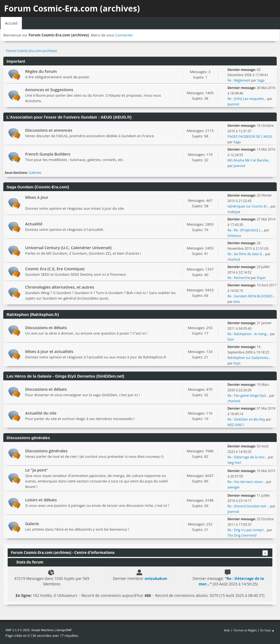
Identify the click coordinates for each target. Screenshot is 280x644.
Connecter (124, 35)
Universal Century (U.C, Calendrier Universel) (68, 248)
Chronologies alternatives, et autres (60, 287)
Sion (231, 339)
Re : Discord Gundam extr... (248, 506)
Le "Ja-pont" (37, 470)
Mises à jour (37, 197)
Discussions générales (46, 451)
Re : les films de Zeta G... (246, 254)
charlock (234, 259)
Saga (261, 80)
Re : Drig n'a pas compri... (247, 530)
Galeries (35, 173)
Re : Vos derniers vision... (246, 482)
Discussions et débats (46, 327)
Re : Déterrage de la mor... (247, 457)
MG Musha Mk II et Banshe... (249, 160)
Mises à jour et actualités (49, 351)
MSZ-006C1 (236, 425)
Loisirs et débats (41, 500)
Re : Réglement (239, 80)
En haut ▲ (267, 630)
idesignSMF (64, 630)
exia (237, 302)
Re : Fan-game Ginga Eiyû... (248, 396)
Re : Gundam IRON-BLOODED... (251, 296)
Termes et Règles (245, 630)
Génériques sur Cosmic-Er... (249, 206)
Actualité (34, 224)
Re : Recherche (239, 278)
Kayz (237, 363)
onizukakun (156, 578)
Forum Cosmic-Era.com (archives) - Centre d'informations (63, 553)
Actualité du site (41, 413)
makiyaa (234, 212)
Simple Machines (42, 630)
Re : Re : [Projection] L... (245, 230)
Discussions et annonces (49, 130)
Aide (227, 630)
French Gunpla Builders (48, 154)
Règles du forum (41, 71)
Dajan (261, 278)
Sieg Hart (234, 463)
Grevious (234, 236)
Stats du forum (27, 562)
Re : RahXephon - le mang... (248, 334)
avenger (234, 487)
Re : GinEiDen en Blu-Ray (246, 419)
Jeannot (233, 104)
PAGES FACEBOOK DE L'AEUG (250, 136)
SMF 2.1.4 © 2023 (17, 630)
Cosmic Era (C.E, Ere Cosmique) (55, 269)
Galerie (32, 524)
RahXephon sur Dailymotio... (249, 358)
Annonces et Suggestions (49, 90)
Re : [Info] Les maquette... (247, 99)
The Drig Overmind (242, 535)
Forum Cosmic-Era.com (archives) (72, 8)
